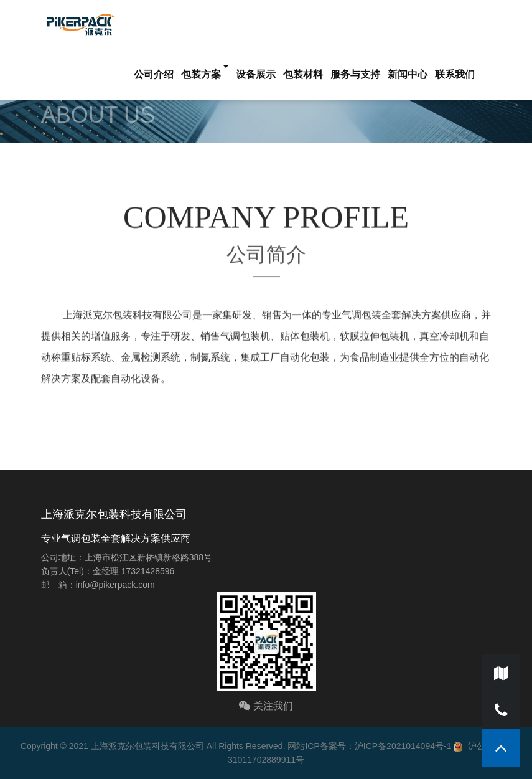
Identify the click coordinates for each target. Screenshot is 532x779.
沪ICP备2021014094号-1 (403, 746)
